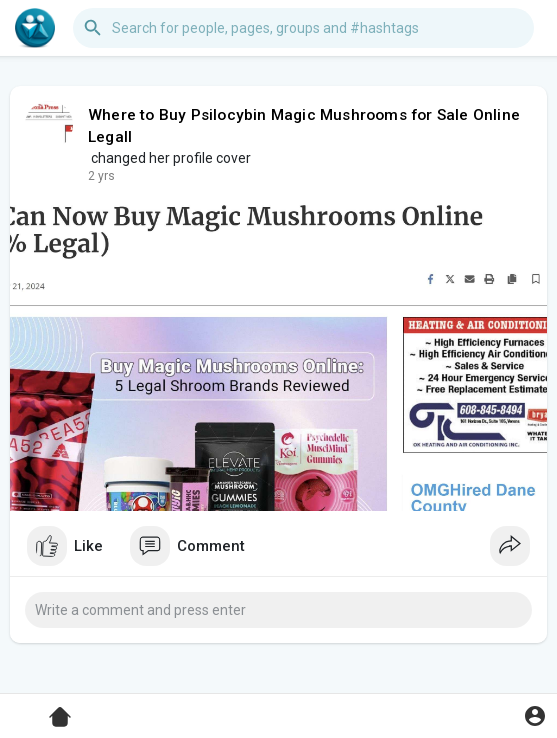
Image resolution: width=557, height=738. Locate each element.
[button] (303, 28)
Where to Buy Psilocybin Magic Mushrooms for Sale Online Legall (304, 126)
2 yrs (101, 176)
